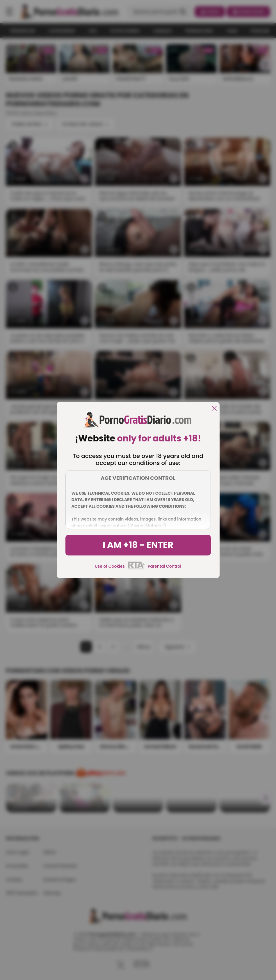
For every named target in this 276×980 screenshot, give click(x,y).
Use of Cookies (110, 566)
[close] (214, 409)
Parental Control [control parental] (164, 566)
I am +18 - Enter (138, 545)
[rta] (136, 569)
